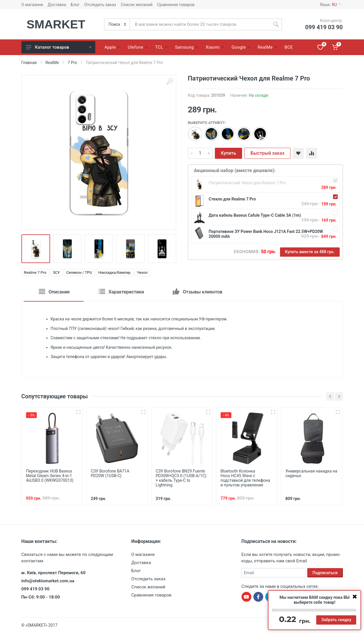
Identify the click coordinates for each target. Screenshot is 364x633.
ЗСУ (56, 272)
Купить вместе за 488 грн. (310, 252)
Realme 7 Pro (35, 272)
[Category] (117, 24)
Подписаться (325, 573)
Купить (229, 153)
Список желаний (137, 5)
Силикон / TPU (79, 272)
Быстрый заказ (267, 153)
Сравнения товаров (176, 5)
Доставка (57, 5)
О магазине (32, 5)
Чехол (142, 272)
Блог (75, 5)
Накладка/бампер (115, 272)
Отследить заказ (100, 5)
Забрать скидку (336, 620)
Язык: (330, 5)
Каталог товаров (59, 47)
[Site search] (200, 24)
